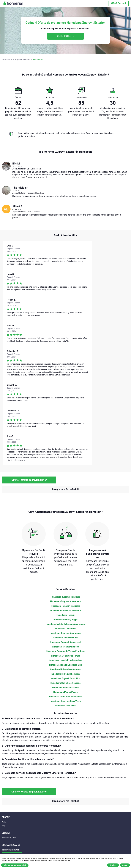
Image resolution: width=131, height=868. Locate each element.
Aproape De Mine (9, 838)
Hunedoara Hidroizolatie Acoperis (66, 669)
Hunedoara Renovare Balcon (65, 647)
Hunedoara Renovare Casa (65, 638)
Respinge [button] (113, 865)
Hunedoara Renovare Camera (66, 688)
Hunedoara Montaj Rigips (65, 620)
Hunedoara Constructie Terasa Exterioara (65, 651)
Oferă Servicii (119, 3)
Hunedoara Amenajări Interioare (65, 610)
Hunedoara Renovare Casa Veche (65, 701)
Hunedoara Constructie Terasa (65, 656)
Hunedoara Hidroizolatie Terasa (65, 674)
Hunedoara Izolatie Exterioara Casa (65, 660)
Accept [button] (125, 865)
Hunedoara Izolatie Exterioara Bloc (65, 665)
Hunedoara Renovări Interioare (65, 606)
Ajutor (4, 822)
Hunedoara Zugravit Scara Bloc (65, 678)
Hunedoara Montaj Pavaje (66, 692)
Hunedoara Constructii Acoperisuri (66, 697)
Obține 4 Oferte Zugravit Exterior (29, 480)
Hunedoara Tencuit (65, 615)
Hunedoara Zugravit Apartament (65, 601)
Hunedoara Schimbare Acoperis (65, 683)
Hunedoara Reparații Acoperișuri (65, 642)
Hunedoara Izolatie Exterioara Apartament (66, 624)
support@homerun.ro (10, 850)
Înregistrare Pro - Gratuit (66, 489)
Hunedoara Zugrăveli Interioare (65, 597)
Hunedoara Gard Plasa (65, 706)
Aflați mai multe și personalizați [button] (15, 865)
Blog (4, 826)
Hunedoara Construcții (66, 629)
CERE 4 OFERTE (65, 36)
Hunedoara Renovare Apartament (66, 633)
